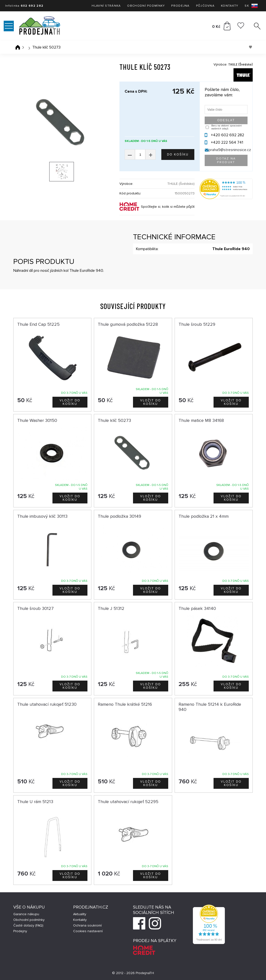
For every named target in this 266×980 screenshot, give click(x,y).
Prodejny (20, 931)
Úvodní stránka (18, 47)
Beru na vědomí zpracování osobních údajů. (227, 127)
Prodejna (180, 6)
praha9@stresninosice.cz (230, 150)
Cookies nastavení (88, 931)
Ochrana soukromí (87, 925)
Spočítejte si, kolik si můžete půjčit (168, 207)
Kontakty (230, 6)
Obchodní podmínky (146, 6)
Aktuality (80, 914)
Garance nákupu (26, 914)
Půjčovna (205, 6)
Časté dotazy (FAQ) (28, 925)
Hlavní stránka (106, 6)
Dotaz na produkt (226, 160)
